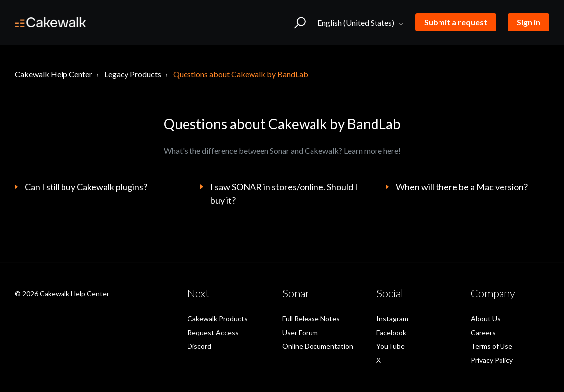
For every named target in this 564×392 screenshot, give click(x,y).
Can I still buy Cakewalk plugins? (86, 187)
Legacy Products (133, 74)
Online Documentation (318, 346)
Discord (199, 346)
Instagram (392, 318)
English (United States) (357, 23)
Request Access (213, 332)
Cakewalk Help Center (54, 74)
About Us (486, 318)
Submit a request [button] (456, 22)
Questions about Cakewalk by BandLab (241, 74)
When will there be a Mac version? (462, 187)
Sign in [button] (529, 22)
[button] (300, 22)
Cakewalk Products (218, 318)
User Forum (300, 332)
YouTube (391, 346)
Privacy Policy (492, 360)
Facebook (391, 332)
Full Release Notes (311, 318)
